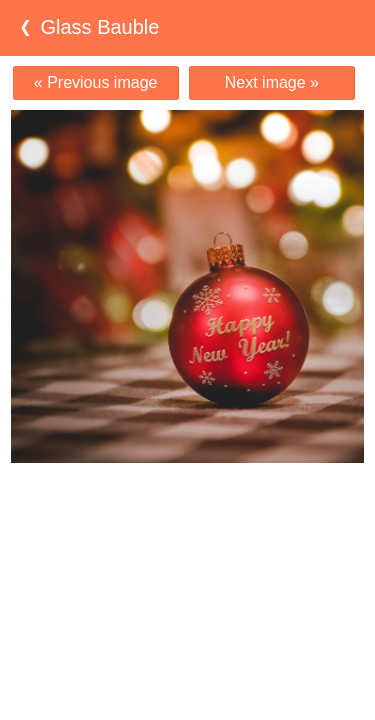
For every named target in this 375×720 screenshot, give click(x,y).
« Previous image (96, 82)
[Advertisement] (188, 502)
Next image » (272, 82)
